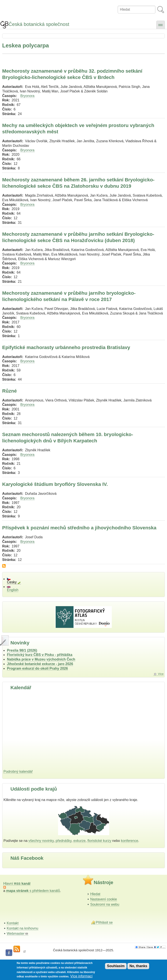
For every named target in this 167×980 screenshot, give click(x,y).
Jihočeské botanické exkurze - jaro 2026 (40, 664)
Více (161, 674)
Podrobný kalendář (18, 772)
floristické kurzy (99, 841)
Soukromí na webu (105, 904)
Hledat (95, 894)
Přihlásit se (104, 922)
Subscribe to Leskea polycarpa (4, 566)
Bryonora (28, 96)
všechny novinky (41, 841)
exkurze (79, 841)
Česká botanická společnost (39, 24)
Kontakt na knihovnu (23, 928)
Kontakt (13, 923)
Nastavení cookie (104, 899)
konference (129, 841)
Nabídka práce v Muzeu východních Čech (41, 659)
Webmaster (18, 934)
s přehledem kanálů (33, 891)
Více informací (81, 976)
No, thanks (138, 966)
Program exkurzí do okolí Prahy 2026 (37, 668)
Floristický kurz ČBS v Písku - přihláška (40, 655)
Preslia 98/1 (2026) (22, 650)
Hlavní (17, 884)
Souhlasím (116, 966)
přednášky (64, 841)
